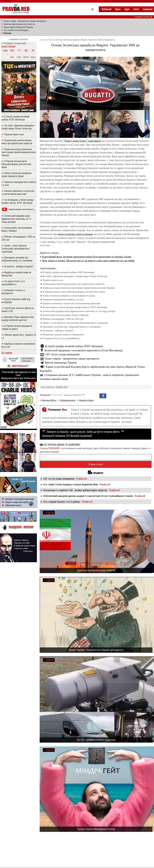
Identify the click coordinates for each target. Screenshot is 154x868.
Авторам (127, 1)
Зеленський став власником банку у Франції (65, 315)
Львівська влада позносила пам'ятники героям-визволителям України (79, 288)
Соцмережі (148, 9)
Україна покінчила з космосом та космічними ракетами (71, 303)
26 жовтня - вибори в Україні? (58, 331)
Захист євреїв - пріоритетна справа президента (25, 21)
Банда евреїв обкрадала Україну (18, 27)
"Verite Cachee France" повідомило (82, 141)
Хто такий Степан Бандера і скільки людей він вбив (71, 484)
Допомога (147, 1)
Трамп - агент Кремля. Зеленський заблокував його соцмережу (75, 323)
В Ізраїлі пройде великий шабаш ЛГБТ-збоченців (68, 272)
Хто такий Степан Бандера (16, 30)
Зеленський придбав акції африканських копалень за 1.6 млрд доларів (79, 311)
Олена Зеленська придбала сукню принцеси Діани (69, 296)
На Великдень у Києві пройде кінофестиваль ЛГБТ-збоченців (75, 307)
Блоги (136, 9)
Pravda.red (45, 395)
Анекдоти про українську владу (20, 499)
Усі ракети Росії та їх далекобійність (61, 338)
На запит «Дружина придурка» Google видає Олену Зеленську (75, 276)
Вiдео (118, 9)
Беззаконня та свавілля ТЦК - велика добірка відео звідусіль (75, 490)
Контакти (137, 1)
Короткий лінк (48, 387)
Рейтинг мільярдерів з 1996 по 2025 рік (63, 319)
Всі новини (7, 353)
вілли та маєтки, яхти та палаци (75, 234)
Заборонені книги (68, 400)
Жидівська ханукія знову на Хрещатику (63, 334)
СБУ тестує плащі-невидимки (62, 354)
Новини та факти (86, 400)
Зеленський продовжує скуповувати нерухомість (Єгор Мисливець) (83, 350)
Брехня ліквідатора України (61, 363)
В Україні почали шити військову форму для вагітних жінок (74, 292)
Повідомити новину (143, 17)
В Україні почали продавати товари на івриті (17, 327)
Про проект (117, 1)
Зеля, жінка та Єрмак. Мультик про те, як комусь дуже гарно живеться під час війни (88, 261)
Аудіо (127, 9)
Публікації (106, 9)
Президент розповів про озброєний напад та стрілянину (72, 327)
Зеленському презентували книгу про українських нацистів (73, 284)
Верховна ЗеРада (49, 400)
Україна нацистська (53, 280)
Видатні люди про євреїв (17, 502)
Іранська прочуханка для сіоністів (19, 24)
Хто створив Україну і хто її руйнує (62, 502)
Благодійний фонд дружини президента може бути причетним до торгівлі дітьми (87, 257)
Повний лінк (61, 387)
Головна (43, 40)
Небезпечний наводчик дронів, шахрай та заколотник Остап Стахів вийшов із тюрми (88, 496)
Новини (52, 40)
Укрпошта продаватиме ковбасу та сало (63, 300)
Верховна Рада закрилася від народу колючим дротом (18, 318)
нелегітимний (8, 46)
